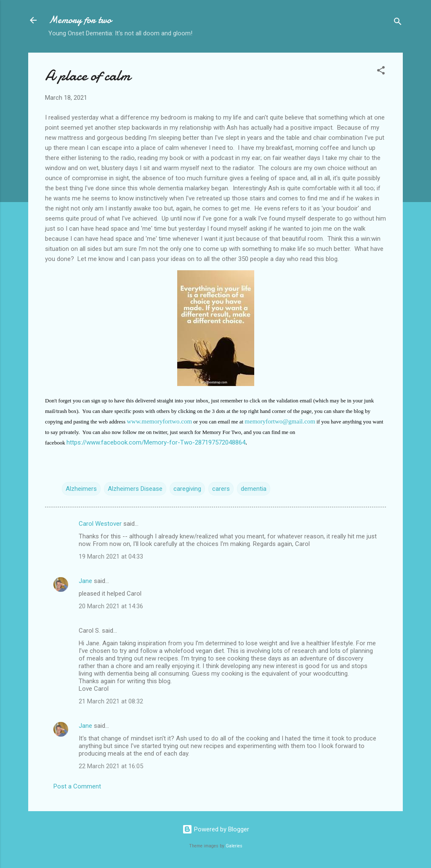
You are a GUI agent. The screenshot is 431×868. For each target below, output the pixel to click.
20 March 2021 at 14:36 (111, 606)
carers (221, 489)
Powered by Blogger (216, 829)
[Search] (398, 23)
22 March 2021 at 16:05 (111, 766)
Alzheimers (81, 489)
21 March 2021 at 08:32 (111, 701)
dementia (254, 489)
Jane (85, 581)
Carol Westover (100, 524)
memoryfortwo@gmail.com (280, 421)
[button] (381, 72)
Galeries (234, 846)
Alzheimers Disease (135, 489)
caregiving (187, 489)
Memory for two (80, 20)
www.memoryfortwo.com (159, 421)
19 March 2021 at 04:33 (111, 556)
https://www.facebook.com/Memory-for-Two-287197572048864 (156, 442)
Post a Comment (77, 786)
